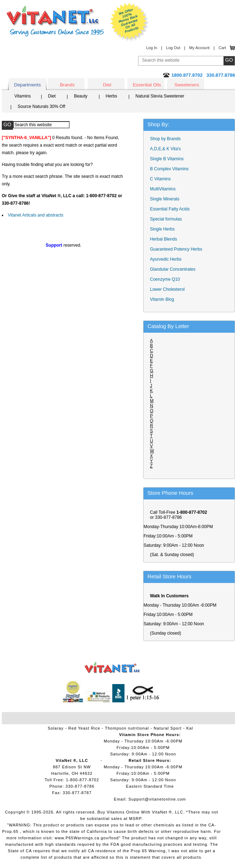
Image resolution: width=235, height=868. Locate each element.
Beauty (81, 96)
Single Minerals (165, 199)
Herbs (112, 96)
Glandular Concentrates (173, 269)
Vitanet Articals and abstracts (36, 215)
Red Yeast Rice (84, 728)
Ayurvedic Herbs (166, 259)
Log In (152, 48)
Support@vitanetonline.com (157, 799)
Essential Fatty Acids (170, 209)
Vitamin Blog (162, 299)
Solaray (56, 728)
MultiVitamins (163, 189)
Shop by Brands (167, 139)
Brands (67, 85)
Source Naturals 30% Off (41, 106)
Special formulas (166, 219)
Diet (107, 85)
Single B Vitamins (167, 159)
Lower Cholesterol (167, 289)
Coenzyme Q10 (165, 279)
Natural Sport (168, 728)
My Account (199, 48)
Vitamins (23, 96)
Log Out (173, 48)
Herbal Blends (163, 239)
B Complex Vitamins (169, 169)
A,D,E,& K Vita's (165, 149)
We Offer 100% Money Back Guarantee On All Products (130, 22)
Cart (222, 48)
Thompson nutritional (127, 728)
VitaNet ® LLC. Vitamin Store (112, 668)
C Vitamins (160, 179)
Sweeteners (187, 85)
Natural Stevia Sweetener (160, 96)
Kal (190, 728)
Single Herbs (162, 229)
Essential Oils (147, 85)
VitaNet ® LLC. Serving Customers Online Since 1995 (55, 21)
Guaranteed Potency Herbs (176, 249)
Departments (27, 85)
